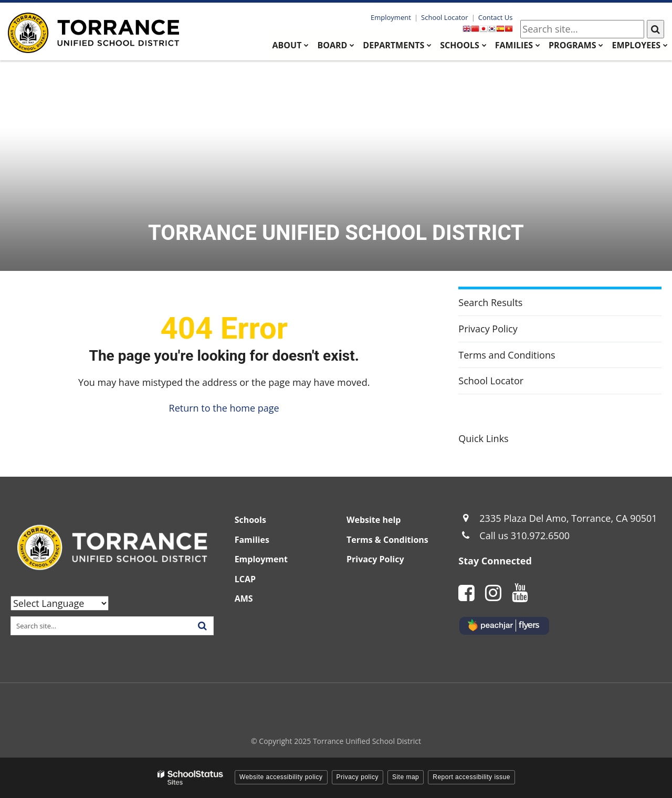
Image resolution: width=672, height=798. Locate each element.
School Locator (444, 17)
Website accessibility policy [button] (281, 777)
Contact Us (496, 17)
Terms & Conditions (387, 540)
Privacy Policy (488, 329)
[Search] (655, 29)
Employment (391, 17)
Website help (374, 520)
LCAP (245, 579)
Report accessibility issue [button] (471, 777)
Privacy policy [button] (358, 777)
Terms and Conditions (507, 355)
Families (252, 540)
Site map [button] (406, 777)
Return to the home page (224, 408)
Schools (250, 520)
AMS (244, 598)
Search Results (490, 302)
